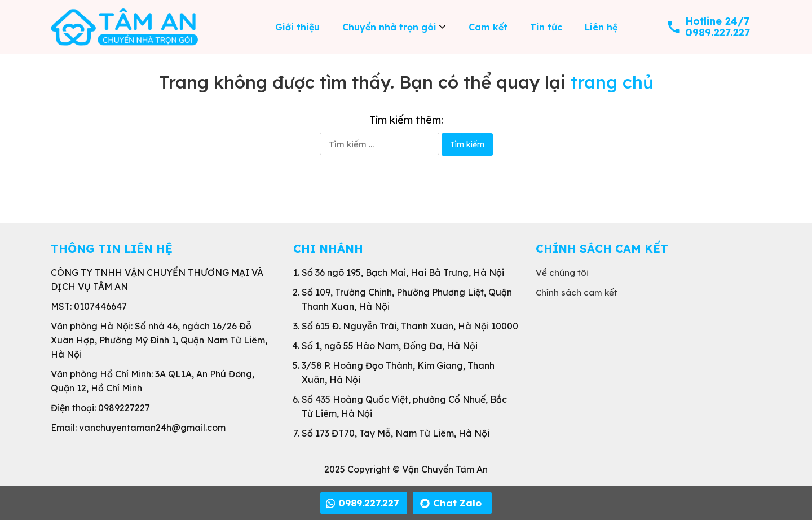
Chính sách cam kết (577, 292)
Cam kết (488, 27)
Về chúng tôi (562, 273)
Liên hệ (601, 27)
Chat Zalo (457, 503)
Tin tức (546, 27)
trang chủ (612, 82)
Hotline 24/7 (717, 21)
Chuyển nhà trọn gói (389, 27)
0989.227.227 (718, 32)
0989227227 (124, 408)
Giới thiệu (297, 27)
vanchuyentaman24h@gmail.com (152, 428)
